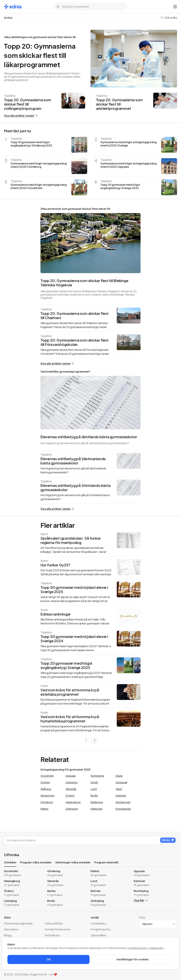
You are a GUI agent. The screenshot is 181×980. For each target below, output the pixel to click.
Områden (10, 863)
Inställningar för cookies (133, 959)
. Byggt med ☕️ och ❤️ (43, 974)
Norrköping (97, 776)
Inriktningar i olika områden (73, 862)
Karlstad (121, 796)
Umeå (94, 782)
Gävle (119, 776)
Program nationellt (106, 862)
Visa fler (141, 900)
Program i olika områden (36, 862)
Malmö (44, 809)
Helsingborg (73, 802)
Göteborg (47, 802)
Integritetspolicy (137, 948)
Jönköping (72, 809)
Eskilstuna (97, 802)
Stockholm (47, 776)
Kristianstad (123, 802)
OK (49, 959)
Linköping (71, 782)
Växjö (119, 789)
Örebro (70, 796)
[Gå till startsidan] (13, 7)
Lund (94, 789)
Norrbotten (47, 796)
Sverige (45, 782)
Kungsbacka (123, 809)
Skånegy (46, 789)
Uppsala (71, 776)
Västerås (71, 789)
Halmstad (96, 809)
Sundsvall (121, 782)
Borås (94, 796)
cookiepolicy (156, 948)
